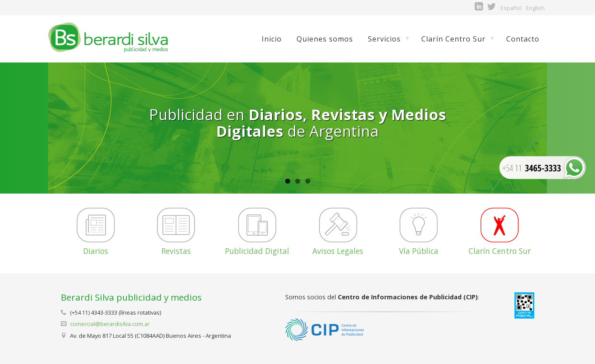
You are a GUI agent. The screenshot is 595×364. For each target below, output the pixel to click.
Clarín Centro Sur (453, 39)
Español (511, 8)
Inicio (272, 39)
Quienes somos (325, 39)
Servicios (384, 39)
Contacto (523, 39)
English (535, 8)
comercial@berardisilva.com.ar (110, 324)
